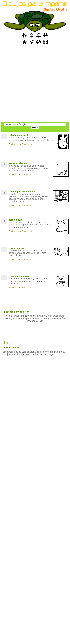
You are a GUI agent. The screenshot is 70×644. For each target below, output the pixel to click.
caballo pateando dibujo (22, 192)
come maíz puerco (19, 276)
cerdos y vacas (17, 248)
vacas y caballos (18, 163)
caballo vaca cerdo (19, 135)
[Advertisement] (35, 83)
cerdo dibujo (16, 220)
